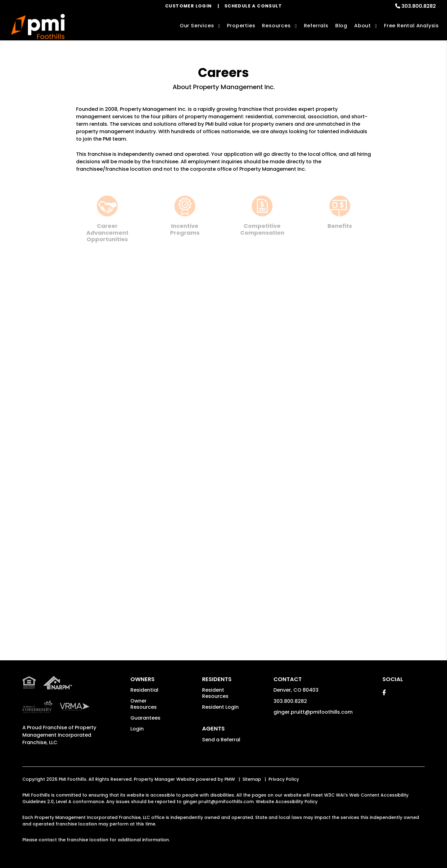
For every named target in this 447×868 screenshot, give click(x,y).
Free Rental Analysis (411, 26)
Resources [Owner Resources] (276, 26)
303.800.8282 (419, 6)
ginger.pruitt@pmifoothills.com (313, 712)
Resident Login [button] (220, 707)
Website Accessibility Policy (287, 802)
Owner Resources (144, 704)
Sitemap (252, 779)
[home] (38, 27)
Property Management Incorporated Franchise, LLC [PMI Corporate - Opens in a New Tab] (59, 735)
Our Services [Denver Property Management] (197, 26)
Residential (144, 690)
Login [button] (137, 729)
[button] (384, 692)
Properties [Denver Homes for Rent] (241, 26)
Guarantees (145, 718)
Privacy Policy (284, 779)
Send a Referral (221, 740)
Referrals (316, 26)
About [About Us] (363, 26)
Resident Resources (215, 693)
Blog (341, 26)
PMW (230, 779)
